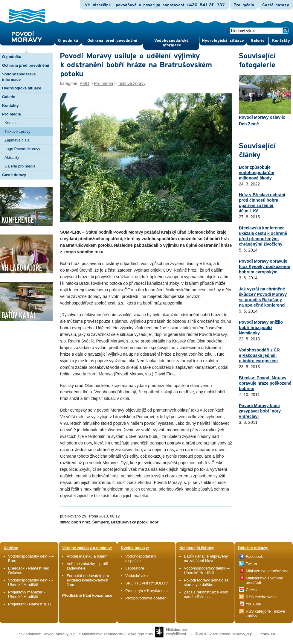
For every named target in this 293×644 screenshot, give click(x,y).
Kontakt (11, 123)
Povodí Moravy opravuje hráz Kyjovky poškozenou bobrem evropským (265, 267)
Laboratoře (135, 568)
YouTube (253, 604)
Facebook (254, 557)
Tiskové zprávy (17, 131)
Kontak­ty (281, 41)
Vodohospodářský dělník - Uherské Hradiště (30, 582)
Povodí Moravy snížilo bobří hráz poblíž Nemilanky (261, 328)
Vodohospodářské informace (171, 43)
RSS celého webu (261, 597)
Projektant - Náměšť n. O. (30, 604)
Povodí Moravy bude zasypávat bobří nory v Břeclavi (260, 411)
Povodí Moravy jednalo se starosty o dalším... (206, 582)
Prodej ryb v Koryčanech (146, 591)
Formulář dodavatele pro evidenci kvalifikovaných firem (88, 580)
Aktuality (12, 157)
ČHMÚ (252, 590)
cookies (268, 634)
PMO (84, 83)
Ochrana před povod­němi (112, 41)
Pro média (244, 5)
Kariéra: (11, 548)
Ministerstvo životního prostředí (264, 580)
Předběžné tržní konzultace (87, 595)
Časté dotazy (276, 5)
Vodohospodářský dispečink (141, 558)
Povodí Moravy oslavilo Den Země (265, 101)
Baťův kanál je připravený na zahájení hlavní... (206, 558)
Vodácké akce (137, 576)
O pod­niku (68, 41)
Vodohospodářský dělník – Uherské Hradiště (207, 570)
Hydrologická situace (223, 41)
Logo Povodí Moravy (22, 149)
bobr (154, 522)
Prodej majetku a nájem (87, 556)
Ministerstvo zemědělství (267, 571)
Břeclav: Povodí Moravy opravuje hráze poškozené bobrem (265, 383)
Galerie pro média (20, 166)
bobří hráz (81, 522)
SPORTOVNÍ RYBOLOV (146, 583)
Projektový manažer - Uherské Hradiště (26, 594)
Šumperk (101, 522)
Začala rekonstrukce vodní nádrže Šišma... (207, 594)
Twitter (251, 564)
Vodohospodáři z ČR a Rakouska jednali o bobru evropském (259, 355)
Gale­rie (258, 41)
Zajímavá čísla (17, 140)
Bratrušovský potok (129, 522)
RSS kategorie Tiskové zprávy (265, 613)
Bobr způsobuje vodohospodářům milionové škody (257, 173)
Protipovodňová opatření (146, 598)
